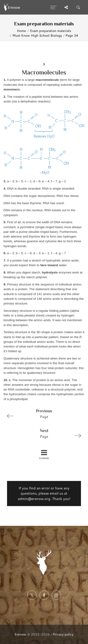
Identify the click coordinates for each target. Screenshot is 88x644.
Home (21, 31)
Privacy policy (63, 634)
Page (42, 414)
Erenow (20, 634)
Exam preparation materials (51, 31)
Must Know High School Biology (37, 35)
